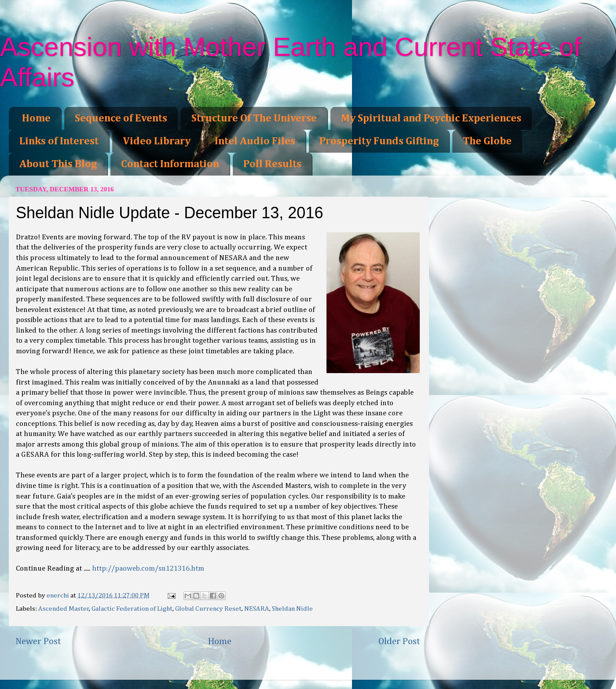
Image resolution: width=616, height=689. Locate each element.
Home (36, 118)
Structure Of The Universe (254, 118)
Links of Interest (59, 141)
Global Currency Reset (208, 609)
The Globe (487, 141)
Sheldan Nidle (292, 609)
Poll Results (272, 164)
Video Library (157, 141)
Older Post (399, 641)
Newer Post (38, 641)
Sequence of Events (121, 118)
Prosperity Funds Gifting (379, 141)
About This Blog (58, 164)
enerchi (59, 596)
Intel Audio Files (255, 141)
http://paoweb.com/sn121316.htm (148, 569)
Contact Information (170, 164)
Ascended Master (64, 609)
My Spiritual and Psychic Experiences (431, 118)
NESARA (257, 609)
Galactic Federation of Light (132, 609)
